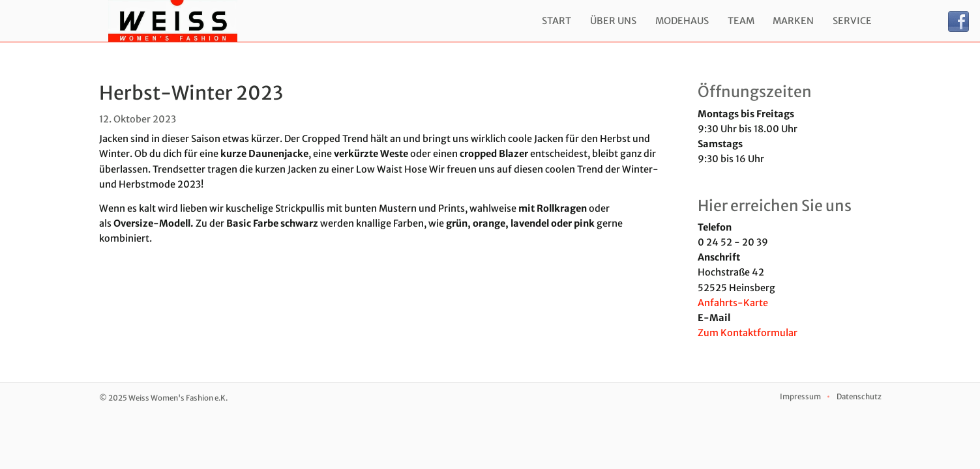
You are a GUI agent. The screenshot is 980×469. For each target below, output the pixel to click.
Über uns (613, 21)
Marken (793, 21)
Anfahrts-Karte (733, 303)
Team (741, 21)
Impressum (800, 397)
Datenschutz (859, 397)
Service (852, 21)
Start (557, 21)
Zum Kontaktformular (748, 333)
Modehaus (682, 21)
